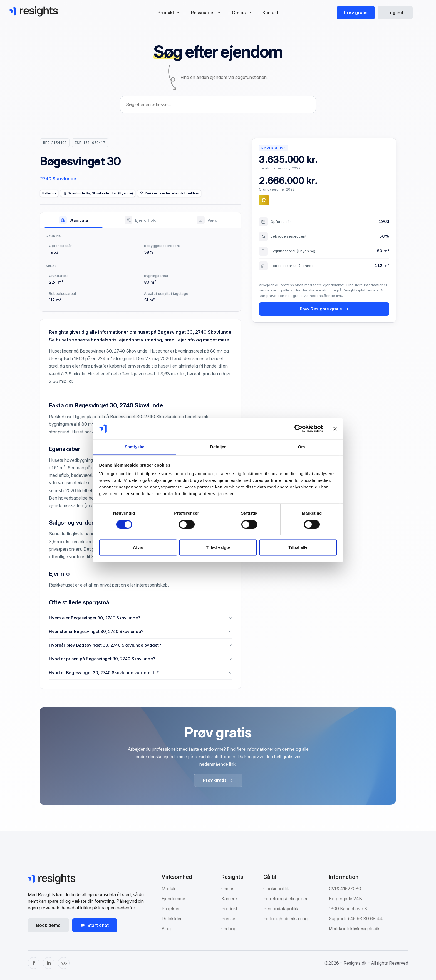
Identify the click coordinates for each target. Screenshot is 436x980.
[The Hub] (64, 963)
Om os (228, 889)
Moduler (170, 889)
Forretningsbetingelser (285, 899)
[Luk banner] (335, 428)
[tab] (74, 220)
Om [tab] (301, 447)
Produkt (229, 909)
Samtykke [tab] (135, 447)
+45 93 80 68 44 (365, 919)
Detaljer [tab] (218, 447)
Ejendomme (173, 899)
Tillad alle (298, 548)
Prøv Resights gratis (324, 309)
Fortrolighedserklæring (285, 919)
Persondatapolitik (281, 909)
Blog (166, 929)
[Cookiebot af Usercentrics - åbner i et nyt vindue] (298, 428)
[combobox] (218, 104)
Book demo (48, 925)
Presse (228, 919)
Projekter (171, 909)
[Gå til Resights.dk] (33, 11)
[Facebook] (34, 963)
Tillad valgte (218, 548)
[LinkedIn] (49, 963)
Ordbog (229, 929)
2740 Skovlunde (58, 179)
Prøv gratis (356, 13)
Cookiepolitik (276, 889)
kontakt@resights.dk (359, 929)
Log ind (395, 13)
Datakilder (172, 919)
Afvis (138, 548)
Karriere (229, 899)
